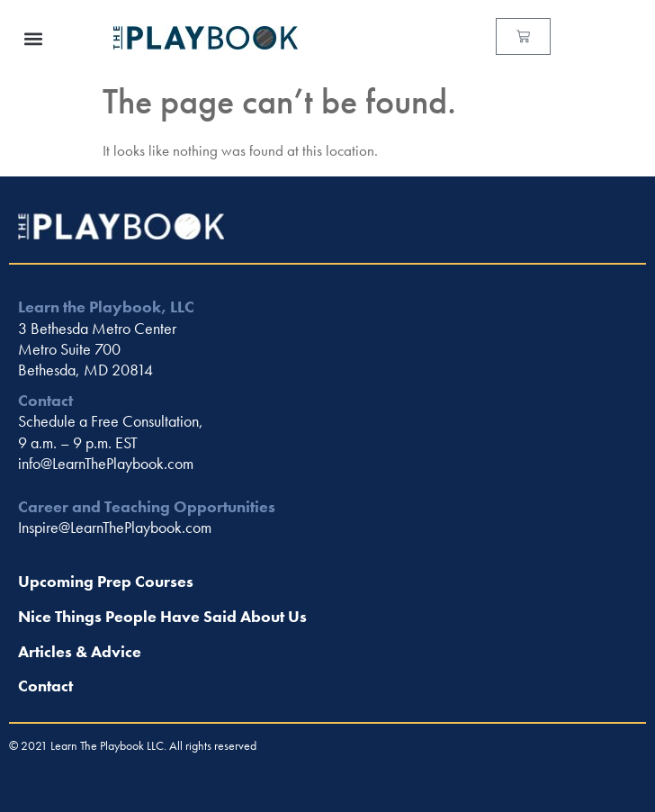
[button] (33, 38)
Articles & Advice (80, 651)
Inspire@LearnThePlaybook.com (115, 527)
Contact (45, 686)
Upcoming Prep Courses (106, 581)
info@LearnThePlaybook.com (106, 463)
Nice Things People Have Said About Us (162, 616)
